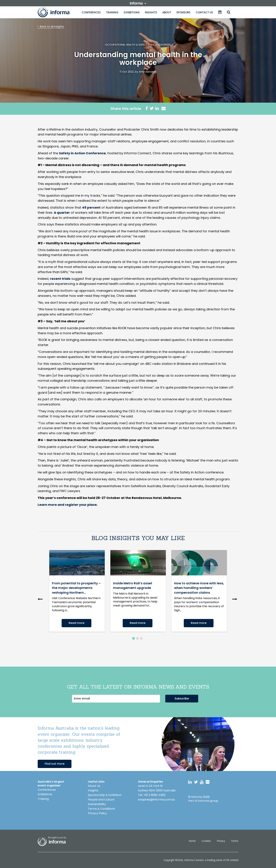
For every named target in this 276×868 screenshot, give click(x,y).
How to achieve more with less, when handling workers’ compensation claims (199, 588)
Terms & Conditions (101, 809)
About (167, 12)
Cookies (206, 841)
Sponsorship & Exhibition (105, 795)
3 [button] (141, 638)
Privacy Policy (97, 813)
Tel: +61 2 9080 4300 (152, 795)
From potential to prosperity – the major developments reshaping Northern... (76, 588)
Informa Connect (194, 860)
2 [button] (137, 638)
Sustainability (97, 804)
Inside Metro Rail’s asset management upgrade (133, 585)
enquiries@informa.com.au (156, 800)
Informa (57, 12)
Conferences (91, 12)
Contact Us (204, 12)
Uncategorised (160, 45)
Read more (76, 623)
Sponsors (183, 12)
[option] (77, 591)
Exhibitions (132, 12)
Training (112, 12)
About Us (94, 786)
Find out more (55, 764)
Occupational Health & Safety (126, 45)
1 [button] (134, 638)
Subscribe (182, 698)
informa (138, 3)
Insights (151, 12)
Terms (235, 841)
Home (192, 841)
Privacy (221, 841)
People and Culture (101, 800)
